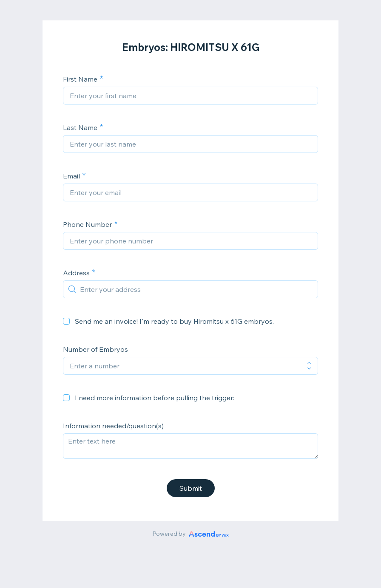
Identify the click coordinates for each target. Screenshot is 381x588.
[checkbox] (66, 321)
